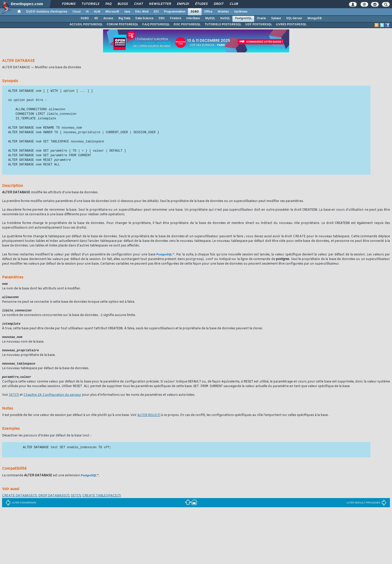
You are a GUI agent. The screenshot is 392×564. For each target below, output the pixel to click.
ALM (97, 12)
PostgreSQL (243, 18)
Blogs (122, 4)
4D (96, 18)
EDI (156, 12)
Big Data (124, 18)
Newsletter (160, 4)
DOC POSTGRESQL (187, 25)
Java (127, 12)
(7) (14, 402)
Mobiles (223, 12)
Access (108, 18)
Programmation (175, 12)
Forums (68, 4)
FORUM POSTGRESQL (122, 25)
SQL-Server (294, 18)
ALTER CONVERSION (21, 510)
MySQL (210, 18)
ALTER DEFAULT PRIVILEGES (366, 510)
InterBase (193, 18)
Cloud (76, 12)
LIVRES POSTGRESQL (291, 25)
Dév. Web (142, 12)
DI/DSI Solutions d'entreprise (47, 12)
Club (233, 4)
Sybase (276, 18)
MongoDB (315, 18)
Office (208, 12)
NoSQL (225, 18)
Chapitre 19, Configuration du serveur (52, 402)
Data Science (144, 18)
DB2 (162, 18)
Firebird (175, 18)
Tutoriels (90, 4)
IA (87, 12)
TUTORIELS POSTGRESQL (223, 25)
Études (201, 4)
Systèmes (241, 12)
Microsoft (112, 12)
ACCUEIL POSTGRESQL (86, 25)
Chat (138, 4)
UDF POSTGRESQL (259, 25)
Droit (218, 4)
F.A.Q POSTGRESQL (156, 25)
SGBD (195, 12)
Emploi (183, 4)
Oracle (261, 18)
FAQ (108, 4)
